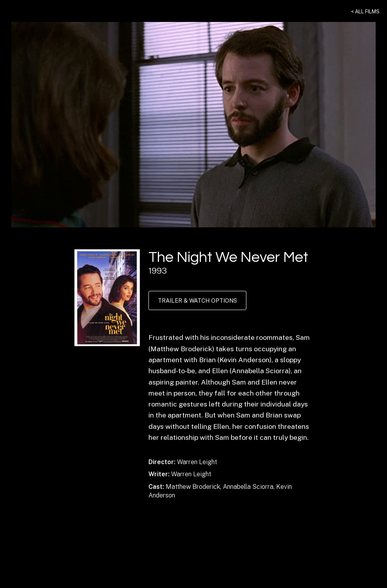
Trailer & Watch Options (197, 300)
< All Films (365, 11)
